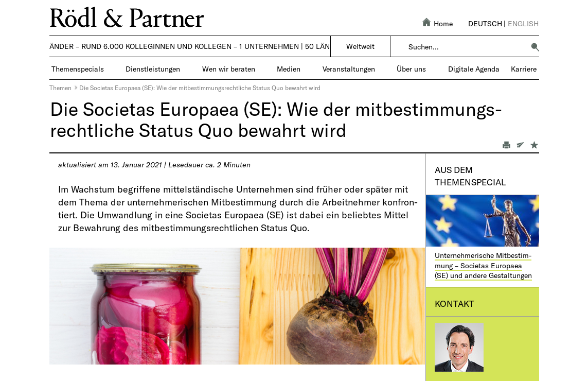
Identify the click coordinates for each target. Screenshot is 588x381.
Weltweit (360, 46)
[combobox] (466, 47)
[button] (535, 47)
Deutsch (485, 23)
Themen (60, 88)
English (523, 23)
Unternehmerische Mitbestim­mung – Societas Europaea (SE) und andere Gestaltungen (483, 265)
